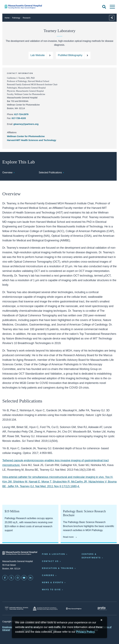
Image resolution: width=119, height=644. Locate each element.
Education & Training (58, 568)
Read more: (69, 537)
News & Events (53, 582)
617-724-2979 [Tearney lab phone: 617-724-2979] (21, 114)
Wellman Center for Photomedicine (26, 136)
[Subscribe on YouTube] (24, 578)
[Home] (25, 7)
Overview (7, 173)
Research (26, 18)
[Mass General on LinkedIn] (30, 578)
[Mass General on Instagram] (18, 578)
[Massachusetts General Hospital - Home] (20, 553)
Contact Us (50, 561)
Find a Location (54, 554)
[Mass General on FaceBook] (5, 578)
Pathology (16, 18)
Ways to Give (51, 590)
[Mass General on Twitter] (11, 578)
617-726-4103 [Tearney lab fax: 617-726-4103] (19, 118)
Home (7, 18)
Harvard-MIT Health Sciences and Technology (32, 140)
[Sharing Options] (112, 18)
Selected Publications (50, 173)
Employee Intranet (7, 629)
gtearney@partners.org (26, 124)
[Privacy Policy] (86, 632)
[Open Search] (104, 7)
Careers (48, 575)
